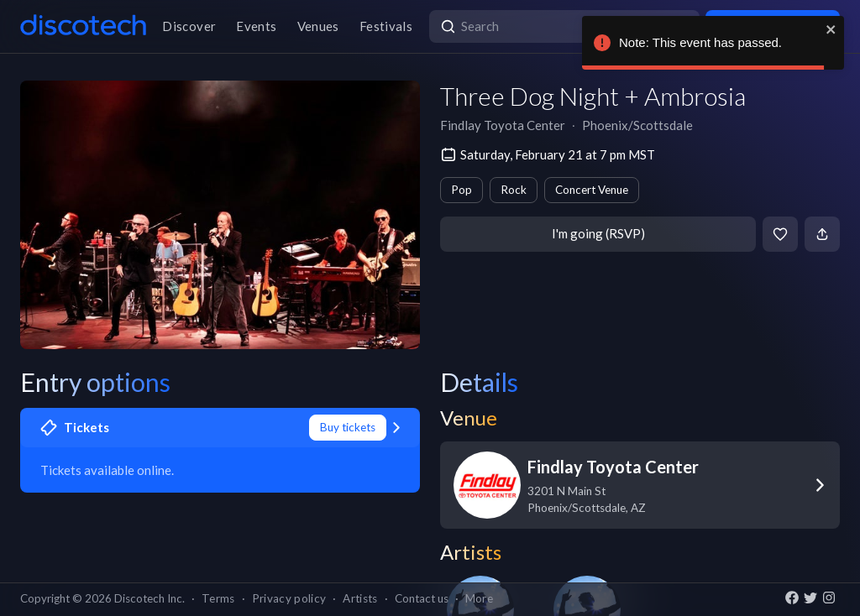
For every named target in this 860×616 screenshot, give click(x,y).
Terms (218, 598)
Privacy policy (289, 598)
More (479, 598)
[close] (831, 29)
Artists (360, 598)
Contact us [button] (422, 598)
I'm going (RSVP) (598, 233)
